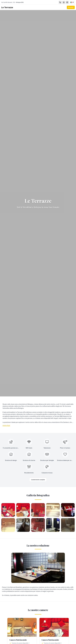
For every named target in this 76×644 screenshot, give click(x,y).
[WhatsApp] (64, 2)
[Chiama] (60, 2)
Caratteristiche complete (38, 480)
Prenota (71, 7)
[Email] (67, 2)
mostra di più (6, 425)
